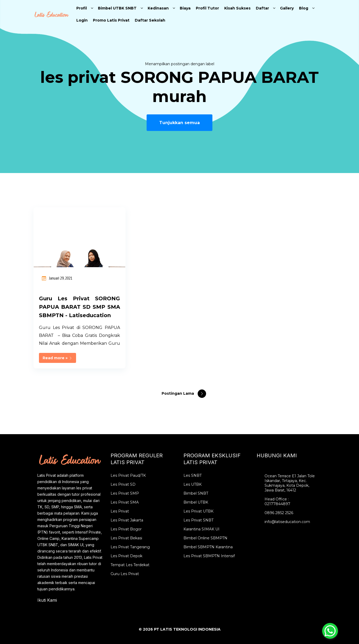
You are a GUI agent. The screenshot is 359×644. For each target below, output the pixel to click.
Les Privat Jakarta (127, 520)
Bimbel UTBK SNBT (117, 8)
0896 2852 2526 (279, 513)
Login (82, 20)
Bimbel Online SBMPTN (205, 538)
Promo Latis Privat (111, 20)
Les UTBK (193, 484)
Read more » (58, 358)
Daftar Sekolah (150, 20)
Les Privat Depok (126, 556)
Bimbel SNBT (196, 493)
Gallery (287, 8)
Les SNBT (193, 475)
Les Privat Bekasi (126, 538)
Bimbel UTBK (196, 502)
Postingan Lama (178, 393)
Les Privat (120, 511)
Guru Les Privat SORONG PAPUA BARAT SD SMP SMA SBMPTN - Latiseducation (79, 307)
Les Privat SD (123, 484)
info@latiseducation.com (287, 522)
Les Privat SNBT (198, 520)
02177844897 (277, 504)
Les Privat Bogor (126, 529)
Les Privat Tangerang (130, 547)
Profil (82, 8)
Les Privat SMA (125, 502)
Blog (304, 8)
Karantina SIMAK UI (201, 529)
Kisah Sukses (237, 8)
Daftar (262, 8)
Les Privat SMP (125, 493)
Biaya (185, 8)
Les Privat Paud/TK (128, 475)
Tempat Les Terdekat (130, 565)
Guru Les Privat (125, 574)
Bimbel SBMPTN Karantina (208, 547)
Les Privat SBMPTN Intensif (209, 556)
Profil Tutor (207, 8)
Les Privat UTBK (198, 511)
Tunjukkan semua (179, 123)
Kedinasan (158, 8)
